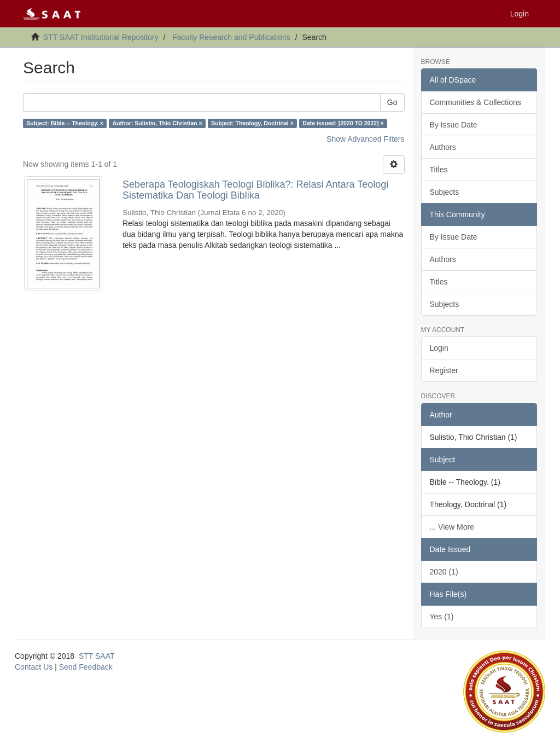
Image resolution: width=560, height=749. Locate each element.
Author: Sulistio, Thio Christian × (157, 123)
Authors (443, 147)
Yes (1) (442, 617)
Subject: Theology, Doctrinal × (252, 123)
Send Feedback (86, 667)
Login (439, 348)
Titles (439, 170)
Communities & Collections (476, 102)
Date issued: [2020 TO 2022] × (343, 123)
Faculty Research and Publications (231, 37)
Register (444, 370)
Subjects (445, 192)
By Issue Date (454, 125)
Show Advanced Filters (365, 139)
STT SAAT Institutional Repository (101, 37)
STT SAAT (97, 656)
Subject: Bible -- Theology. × (65, 123)
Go (392, 102)
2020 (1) (444, 572)
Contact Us (34, 667)
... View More (452, 527)
